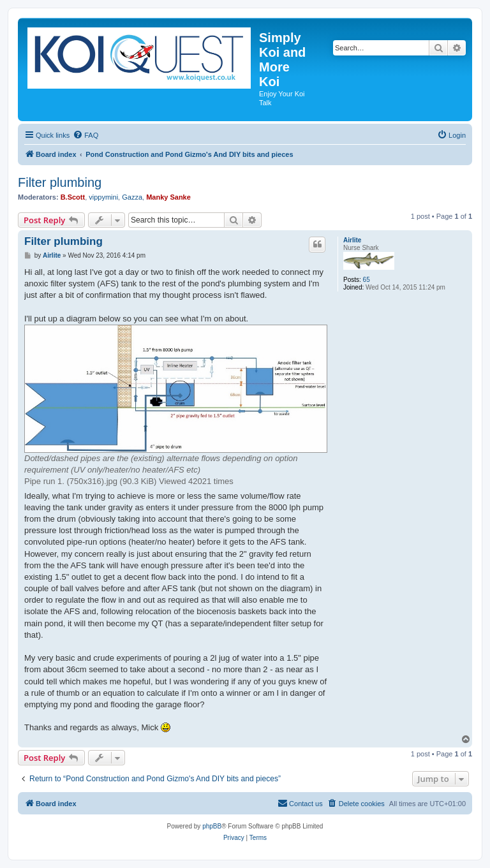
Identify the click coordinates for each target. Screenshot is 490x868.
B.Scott (73, 197)
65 (367, 280)
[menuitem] (85, 135)
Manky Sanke (168, 197)
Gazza (132, 197)
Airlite (352, 240)
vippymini (103, 197)
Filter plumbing (60, 182)
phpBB (212, 826)
